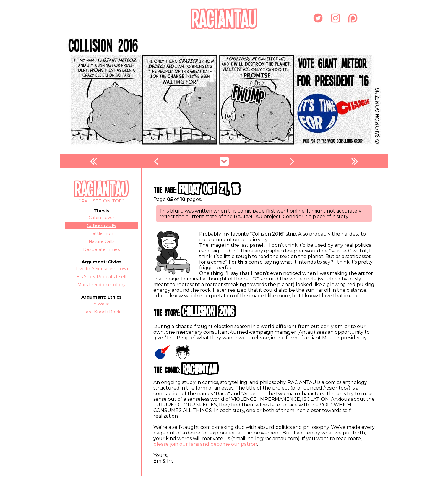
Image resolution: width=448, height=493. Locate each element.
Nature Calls (102, 241)
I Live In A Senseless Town (102, 269)
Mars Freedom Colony (102, 285)
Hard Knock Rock (101, 312)
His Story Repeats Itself (101, 277)
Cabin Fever (102, 218)
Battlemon (101, 233)
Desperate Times (101, 249)
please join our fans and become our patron (205, 444)
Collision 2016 (101, 226)
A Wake (102, 304)
